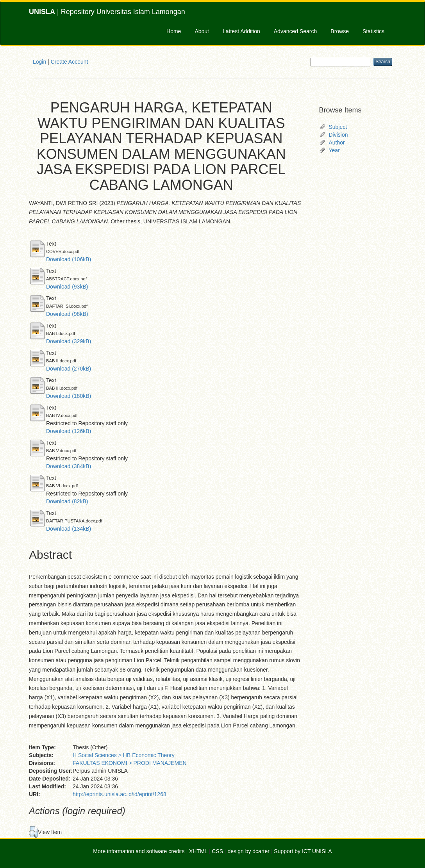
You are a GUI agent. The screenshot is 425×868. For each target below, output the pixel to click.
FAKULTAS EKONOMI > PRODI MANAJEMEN (130, 763)
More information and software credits (139, 851)
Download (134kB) (69, 529)
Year (334, 150)
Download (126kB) (69, 431)
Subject (338, 127)
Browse (340, 31)
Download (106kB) (69, 259)
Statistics (373, 31)
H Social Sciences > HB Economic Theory (124, 755)
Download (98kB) (67, 314)
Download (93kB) (67, 287)
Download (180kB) (69, 396)
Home (174, 31)
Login (39, 62)
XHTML (198, 851)
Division (338, 135)
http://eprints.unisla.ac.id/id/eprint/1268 (120, 794)
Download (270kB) (69, 369)
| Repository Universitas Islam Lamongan (107, 12)
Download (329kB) (69, 341)
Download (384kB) (69, 466)
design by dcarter (249, 851)
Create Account (70, 62)
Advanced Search (296, 31)
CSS (217, 851)
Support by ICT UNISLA (303, 851)
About (202, 31)
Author (337, 143)
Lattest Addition (241, 31)
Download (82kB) (67, 501)
